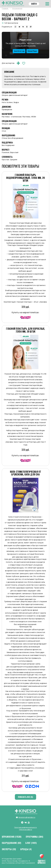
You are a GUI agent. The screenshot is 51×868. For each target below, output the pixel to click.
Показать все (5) (25, 797)
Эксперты (9, 849)
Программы (35, 837)
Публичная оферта (25, 830)
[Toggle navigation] (47, 4)
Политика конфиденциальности (25, 827)
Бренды (26, 849)
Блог (31, 843)
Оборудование (11, 843)
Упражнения (12, 837)
